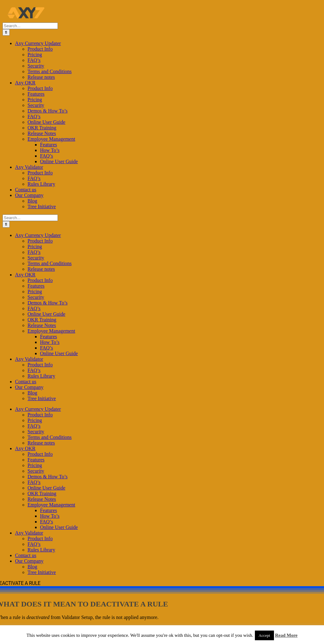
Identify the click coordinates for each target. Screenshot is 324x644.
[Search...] (30, 26)
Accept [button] (264, 635)
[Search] (6, 32)
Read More (286, 635)
